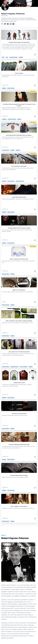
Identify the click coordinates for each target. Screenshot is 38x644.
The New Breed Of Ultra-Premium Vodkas (19, 228)
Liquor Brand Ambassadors (19, 197)
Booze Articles (11, 88)
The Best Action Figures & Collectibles (19, 42)
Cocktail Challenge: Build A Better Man (19, 444)
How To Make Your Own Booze (19, 506)
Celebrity (4, 119)
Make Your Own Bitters (19, 290)
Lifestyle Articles (13, 57)
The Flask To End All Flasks (19, 414)
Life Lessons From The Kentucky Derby (19, 352)
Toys (7, 57)
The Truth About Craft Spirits (19, 166)
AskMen (21, 57)
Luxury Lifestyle (24, 367)
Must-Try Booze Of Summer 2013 (19, 259)
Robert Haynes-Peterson (13, 14)
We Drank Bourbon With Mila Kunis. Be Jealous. (19, 135)
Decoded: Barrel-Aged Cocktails (19, 475)
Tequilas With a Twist (19, 383)
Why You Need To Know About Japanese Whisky (19, 321)
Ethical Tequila (19, 73)
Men (3, 57)
